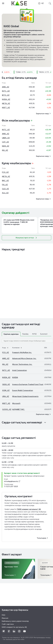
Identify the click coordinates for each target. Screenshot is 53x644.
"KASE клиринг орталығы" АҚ (29, 509)
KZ (41, 3)
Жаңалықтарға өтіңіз (27, 238)
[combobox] (41, 3)
